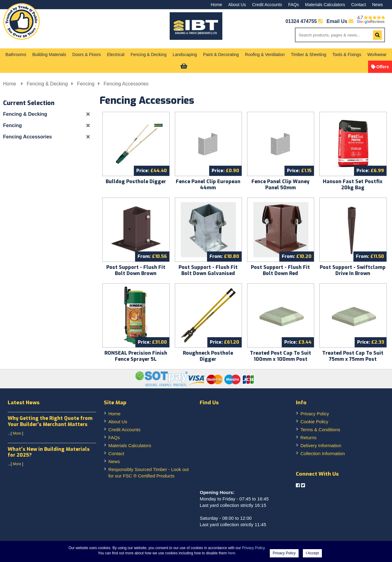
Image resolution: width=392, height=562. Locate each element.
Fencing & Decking (149, 55)
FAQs (294, 5)
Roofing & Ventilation (265, 55)
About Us (237, 5)
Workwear (377, 55)
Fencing (86, 84)
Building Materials (49, 55)
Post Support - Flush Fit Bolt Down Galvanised (208, 270)
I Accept (313, 553)
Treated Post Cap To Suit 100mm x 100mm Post (281, 356)
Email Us (340, 21)
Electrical (116, 55)
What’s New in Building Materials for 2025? (49, 452)
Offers (383, 67)
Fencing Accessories (126, 84)
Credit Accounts (267, 5)
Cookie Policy (314, 422)
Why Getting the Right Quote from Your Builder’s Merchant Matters (50, 421)
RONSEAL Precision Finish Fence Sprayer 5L (136, 356)
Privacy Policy (315, 414)
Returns (309, 438)
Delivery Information (321, 445)
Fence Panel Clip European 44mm (208, 185)
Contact (359, 5)
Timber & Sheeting (309, 55)
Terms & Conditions (320, 430)
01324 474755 (301, 21)
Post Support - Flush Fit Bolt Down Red (280, 270)
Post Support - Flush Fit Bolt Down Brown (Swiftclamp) (136, 273)
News (377, 5)
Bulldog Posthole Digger (136, 181)
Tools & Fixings (347, 55)
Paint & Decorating (221, 55)
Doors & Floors (87, 55)
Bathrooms (16, 55)
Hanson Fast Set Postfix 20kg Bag (353, 185)
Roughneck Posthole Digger (208, 356)
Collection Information (323, 453)
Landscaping (185, 55)
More (17, 433)
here (232, 553)
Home (216, 5)
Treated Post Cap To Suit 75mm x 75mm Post (353, 356)
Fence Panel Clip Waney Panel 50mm (280, 185)
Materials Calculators (325, 5)
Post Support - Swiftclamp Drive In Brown (353, 270)
